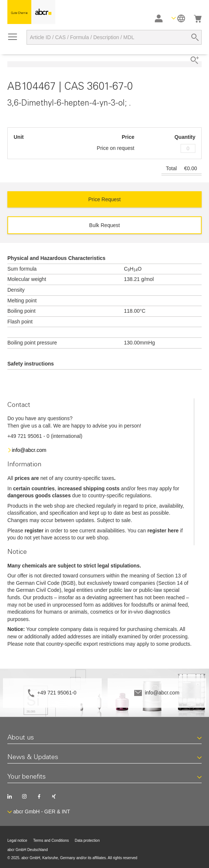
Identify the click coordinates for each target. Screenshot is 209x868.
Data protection (87, 840)
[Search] (195, 37)
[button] (178, 18)
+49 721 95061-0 (57, 693)
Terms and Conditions (51, 840)
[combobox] (114, 37)
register (34, 531)
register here (163, 531)
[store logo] (31, 12)
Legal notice (17, 840)
